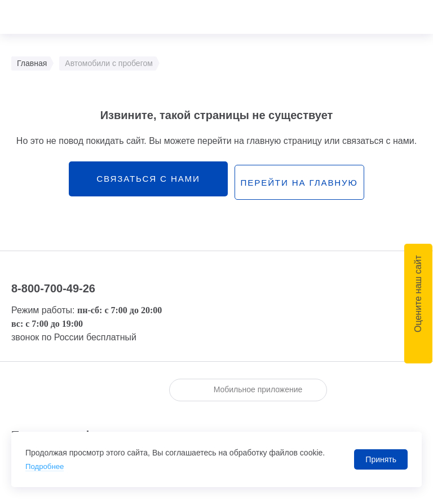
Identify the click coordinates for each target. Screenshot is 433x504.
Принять (381, 459)
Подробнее (46, 466)
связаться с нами (143, 181)
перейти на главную (300, 181)
